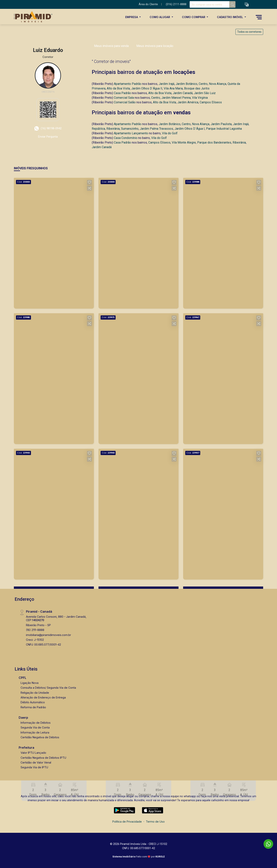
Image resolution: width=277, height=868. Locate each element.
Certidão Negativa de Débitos (40, 737)
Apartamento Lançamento (131, 133)
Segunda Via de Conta (35, 727)
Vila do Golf (170, 133)
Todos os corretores (249, 32)
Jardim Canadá (183, 93)
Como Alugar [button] (160, 17)
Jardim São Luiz (205, 93)
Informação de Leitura (35, 732)
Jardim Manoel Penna (176, 98)
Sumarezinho (130, 129)
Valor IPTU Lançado (33, 753)
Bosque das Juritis (197, 88)
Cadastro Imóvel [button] (230, 17)
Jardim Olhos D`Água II (147, 88)
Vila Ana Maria (173, 88)
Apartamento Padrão (128, 84)
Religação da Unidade (35, 693)
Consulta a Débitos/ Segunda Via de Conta (48, 688)
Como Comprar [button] (194, 17)
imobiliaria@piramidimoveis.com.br (48, 635)
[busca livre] (232, 4)
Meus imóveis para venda (111, 46)
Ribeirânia (113, 129)
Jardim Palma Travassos (156, 129)
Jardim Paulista (221, 124)
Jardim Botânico (186, 84)
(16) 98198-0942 (48, 128)
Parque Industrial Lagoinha (224, 129)
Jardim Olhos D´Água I (190, 129)
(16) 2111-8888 (35, 630)
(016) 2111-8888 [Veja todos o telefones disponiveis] (176, 4)
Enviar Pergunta (48, 137)
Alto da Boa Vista (118, 88)
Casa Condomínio (126, 138)
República (98, 129)
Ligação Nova (30, 683)
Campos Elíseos (211, 102)
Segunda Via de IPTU (34, 767)
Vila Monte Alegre (184, 142)
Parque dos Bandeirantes (214, 142)
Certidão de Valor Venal (36, 762)
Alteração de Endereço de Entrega (43, 697)
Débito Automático (33, 702)
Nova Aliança (218, 84)
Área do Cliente (148, 4)
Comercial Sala (124, 98)
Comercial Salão (125, 102)
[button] (247, 5)
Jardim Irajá (166, 84)
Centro (203, 84)
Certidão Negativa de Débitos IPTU (43, 758)
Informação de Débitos (36, 723)
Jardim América (188, 102)
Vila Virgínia (200, 98)
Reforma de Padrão (33, 707)
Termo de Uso (155, 822)
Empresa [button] (132, 17)
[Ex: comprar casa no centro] (210, 4)
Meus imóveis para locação (155, 46)
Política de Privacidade (127, 822)
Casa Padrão (122, 93)
